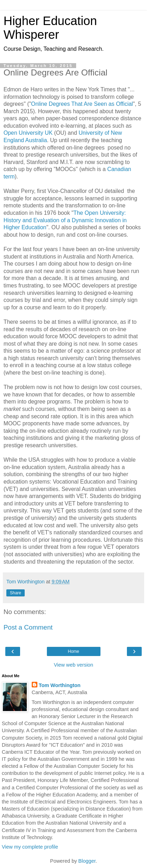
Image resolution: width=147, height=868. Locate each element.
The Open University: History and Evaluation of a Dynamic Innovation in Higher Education (65, 220)
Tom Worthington (60, 685)
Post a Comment (28, 627)
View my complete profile (30, 847)
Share (16, 593)
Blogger (87, 861)
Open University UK (28, 133)
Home (73, 651)
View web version (74, 665)
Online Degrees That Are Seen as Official (82, 104)
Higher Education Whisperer (50, 28)
